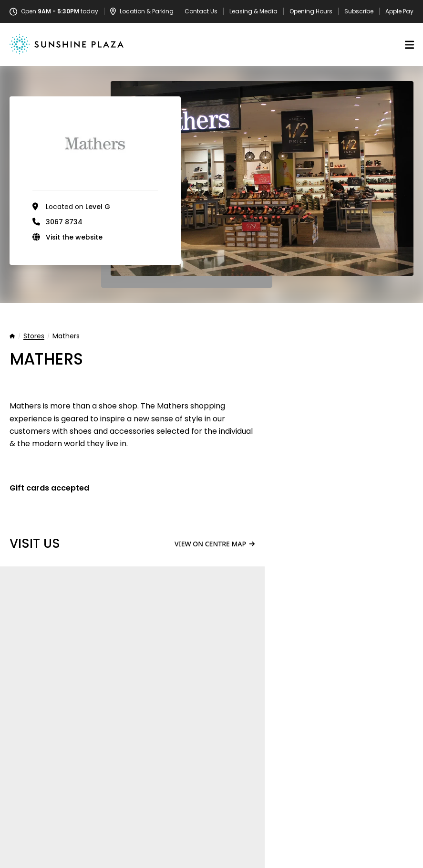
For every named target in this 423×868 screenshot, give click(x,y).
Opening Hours (311, 11)
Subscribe (359, 11)
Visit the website (74, 237)
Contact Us (201, 11)
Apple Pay (399, 11)
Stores (34, 336)
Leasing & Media (253, 11)
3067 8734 (64, 222)
